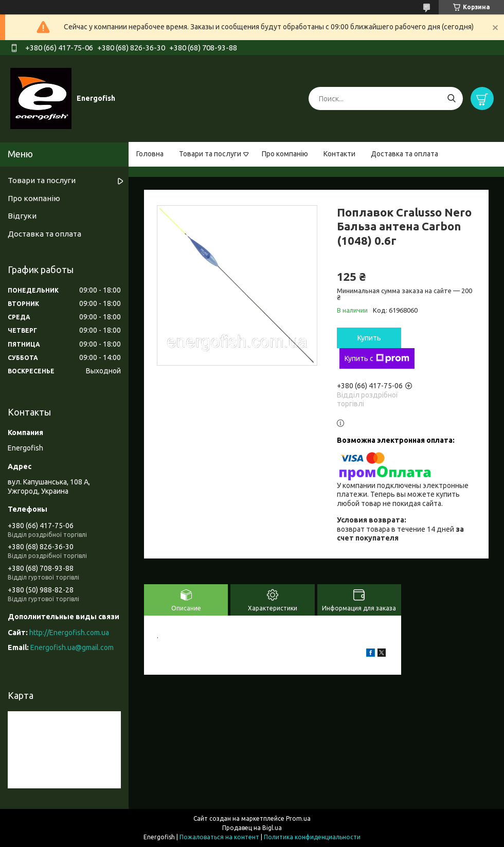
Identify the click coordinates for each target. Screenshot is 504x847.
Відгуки (22, 216)
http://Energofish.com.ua (69, 633)
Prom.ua (298, 818)
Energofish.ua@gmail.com (72, 647)
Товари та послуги (210, 154)
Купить (369, 338)
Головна (150, 154)
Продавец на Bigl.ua (252, 828)
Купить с (377, 358)
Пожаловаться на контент (219, 837)
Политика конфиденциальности (312, 837)
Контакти (339, 154)
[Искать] (451, 98)
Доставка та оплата (404, 154)
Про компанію (285, 154)
